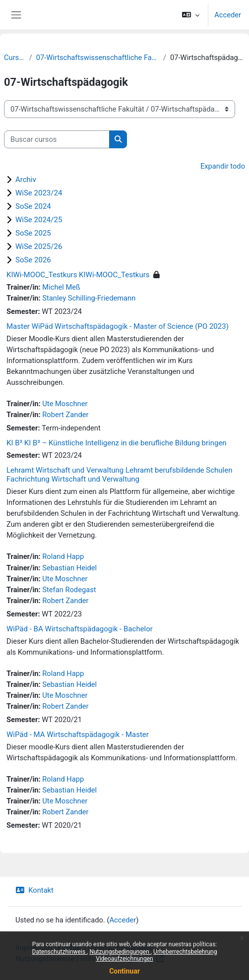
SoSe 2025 (33, 233)
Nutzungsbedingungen (120, 952)
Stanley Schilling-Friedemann (89, 298)
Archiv (26, 180)
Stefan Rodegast (69, 590)
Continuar (124, 971)
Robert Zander (65, 415)
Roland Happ (63, 556)
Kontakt (34, 890)
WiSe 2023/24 (39, 193)
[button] (191, 15)
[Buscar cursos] (57, 139)
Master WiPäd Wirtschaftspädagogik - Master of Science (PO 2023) (118, 326)
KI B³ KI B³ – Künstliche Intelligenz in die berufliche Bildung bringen (117, 443)
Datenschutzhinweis (60, 952)
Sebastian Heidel (69, 568)
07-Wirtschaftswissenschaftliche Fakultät (98, 58)
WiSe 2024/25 (39, 220)
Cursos (15, 58)
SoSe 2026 (33, 260)
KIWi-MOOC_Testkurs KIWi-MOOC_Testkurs (78, 275)
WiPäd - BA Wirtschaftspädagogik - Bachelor (80, 629)
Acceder (228, 15)
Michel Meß (61, 287)
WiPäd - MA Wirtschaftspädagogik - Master (78, 735)
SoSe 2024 (33, 206)
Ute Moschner (65, 404)
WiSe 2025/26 (39, 246)
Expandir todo (223, 166)
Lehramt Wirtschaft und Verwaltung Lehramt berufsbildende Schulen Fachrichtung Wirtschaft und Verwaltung (119, 475)
